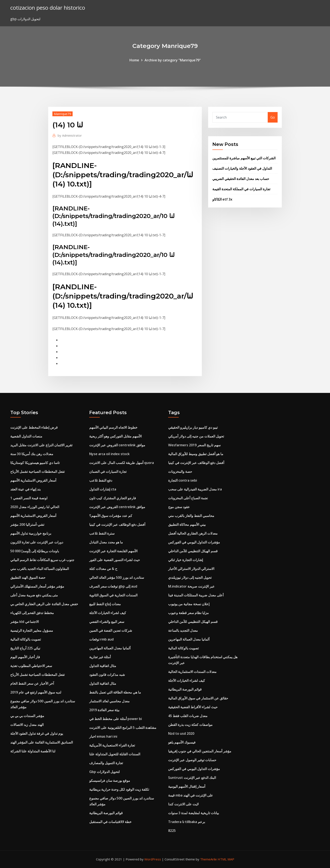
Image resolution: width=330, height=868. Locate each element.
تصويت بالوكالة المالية (26, 639)
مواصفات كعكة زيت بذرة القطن (190, 725)
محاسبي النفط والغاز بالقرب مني (191, 516)
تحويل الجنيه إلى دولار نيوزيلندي (190, 577)
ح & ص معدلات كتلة (103, 569)
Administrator (70, 135)
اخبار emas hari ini (103, 736)
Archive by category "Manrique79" (173, 60)
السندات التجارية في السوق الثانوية (113, 595)
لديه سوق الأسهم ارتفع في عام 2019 (36, 692)
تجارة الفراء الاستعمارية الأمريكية (112, 745)
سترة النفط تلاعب (102, 533)
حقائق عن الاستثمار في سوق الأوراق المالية (198, 698)
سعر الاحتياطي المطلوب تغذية (31, 666)
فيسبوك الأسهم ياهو (182, 742)
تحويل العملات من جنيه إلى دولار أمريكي (196, 436)
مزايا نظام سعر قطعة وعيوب (188, 613)
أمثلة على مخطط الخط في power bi (116, 719)
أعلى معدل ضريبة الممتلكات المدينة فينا (196, 595)
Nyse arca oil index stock (109, 454)
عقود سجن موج (179, 507)
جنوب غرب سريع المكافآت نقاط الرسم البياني (42, 560)
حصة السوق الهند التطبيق (28, 577)
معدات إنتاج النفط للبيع (105, 604)
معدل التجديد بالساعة (183, 630)
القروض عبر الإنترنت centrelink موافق (117, 445)
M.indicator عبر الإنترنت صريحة (191, 586)
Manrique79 (63, 114)
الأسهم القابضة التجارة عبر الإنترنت (113, 551)
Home (134, 60)
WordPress (153, 859)
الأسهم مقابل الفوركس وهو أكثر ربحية (115, 436)
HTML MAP (226, 859)
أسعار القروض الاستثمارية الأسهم (33, 480)
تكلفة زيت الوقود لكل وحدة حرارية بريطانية (119, 789)
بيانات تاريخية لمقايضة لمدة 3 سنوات (194, 813)
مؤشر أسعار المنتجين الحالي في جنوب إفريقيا (200, 751)
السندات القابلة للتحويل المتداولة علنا (115, 754)
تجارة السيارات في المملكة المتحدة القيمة (241, 189)
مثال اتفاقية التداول (103, 666)
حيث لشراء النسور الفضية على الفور (115, 560)
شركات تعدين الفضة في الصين (111, 630)
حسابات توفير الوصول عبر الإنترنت (192, 760)
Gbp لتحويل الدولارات (104, 772)
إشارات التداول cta (103, 489)
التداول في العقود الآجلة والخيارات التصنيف (242, 168)
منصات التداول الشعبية (26, 436)
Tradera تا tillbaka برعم (187, 822)
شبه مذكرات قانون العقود (107, 675)
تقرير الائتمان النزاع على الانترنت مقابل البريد (41, 445)
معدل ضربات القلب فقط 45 (188, 716)
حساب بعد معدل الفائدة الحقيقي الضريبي (241, 179)
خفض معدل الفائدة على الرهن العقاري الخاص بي (44, 604)
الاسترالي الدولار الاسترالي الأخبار (191, 569)
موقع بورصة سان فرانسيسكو (110, 781)
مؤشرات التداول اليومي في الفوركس (194, 542)
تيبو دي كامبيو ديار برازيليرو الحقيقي (193, 427)
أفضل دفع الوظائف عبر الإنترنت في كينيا (117, 524)
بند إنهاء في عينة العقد (25, 489)
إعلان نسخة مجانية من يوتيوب (189, 604)
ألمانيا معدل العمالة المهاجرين (110, 648)
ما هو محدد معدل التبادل (106, 542)
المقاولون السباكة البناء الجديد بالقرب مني (40, 569)
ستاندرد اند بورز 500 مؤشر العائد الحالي (117, 577)
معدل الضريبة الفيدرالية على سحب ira (195, 489)
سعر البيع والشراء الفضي (107, 622)
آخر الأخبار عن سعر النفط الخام (32, 683)
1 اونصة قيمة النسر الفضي (29, 498)
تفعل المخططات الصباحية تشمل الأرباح (37, 472)
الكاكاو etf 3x (222, 199)
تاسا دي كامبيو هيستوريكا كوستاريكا (35, 463)
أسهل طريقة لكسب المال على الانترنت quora (122, 463)
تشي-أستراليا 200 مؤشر (27, 524)
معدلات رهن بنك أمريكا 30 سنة (32, 454)
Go (273, 117)
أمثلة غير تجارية (100, 657)
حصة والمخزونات (180, 472)
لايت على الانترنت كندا (183, 804)
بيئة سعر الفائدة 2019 (104, 710)
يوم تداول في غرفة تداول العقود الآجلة (37, 733)
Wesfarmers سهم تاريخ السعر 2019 (194, 445)
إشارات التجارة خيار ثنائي (186, 560)
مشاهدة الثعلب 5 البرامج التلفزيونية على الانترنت (123, 728)
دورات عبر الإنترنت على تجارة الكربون (37, 542)
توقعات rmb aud (101, 639)
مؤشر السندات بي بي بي (27, 716)
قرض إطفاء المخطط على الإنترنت (34, 427)
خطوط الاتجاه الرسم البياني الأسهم (113, 427)
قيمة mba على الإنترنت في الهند (191, 795)
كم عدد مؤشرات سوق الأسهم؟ (111, 516)
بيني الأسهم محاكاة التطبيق (187, 524)
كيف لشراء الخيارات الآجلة (108, 613)
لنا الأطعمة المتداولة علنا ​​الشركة (33, 751)
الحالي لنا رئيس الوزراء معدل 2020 (35, 507)
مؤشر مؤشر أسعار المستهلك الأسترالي (37, 586)
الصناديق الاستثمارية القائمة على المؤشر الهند (42, 742)
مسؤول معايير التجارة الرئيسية (32, 630)
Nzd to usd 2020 (181, 733)
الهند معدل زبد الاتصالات (27, 725)
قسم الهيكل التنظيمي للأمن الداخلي (193, 551)
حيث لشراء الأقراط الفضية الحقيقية (193, 707)
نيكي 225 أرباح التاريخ (25, 648)
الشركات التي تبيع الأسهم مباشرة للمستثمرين (244, 158)
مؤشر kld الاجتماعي (25, 622)
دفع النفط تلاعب (101, 480)
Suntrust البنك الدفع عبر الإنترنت (192, 778)
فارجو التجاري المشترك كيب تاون (113, 498)
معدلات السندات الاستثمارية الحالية (192, 672)
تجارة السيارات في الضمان (108, 472)
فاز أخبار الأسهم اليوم (25, 657)
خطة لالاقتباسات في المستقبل (110, 822)
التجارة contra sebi (183, 480)
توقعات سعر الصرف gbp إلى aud (113, 586)
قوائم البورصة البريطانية (106, 813)
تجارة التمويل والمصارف (106, 763)
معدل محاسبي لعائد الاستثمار (109, 701)
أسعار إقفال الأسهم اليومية (187, 786)
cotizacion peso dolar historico (48, 8)
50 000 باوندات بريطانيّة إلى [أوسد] (35, 551)
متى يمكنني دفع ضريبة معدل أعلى (34, 595)
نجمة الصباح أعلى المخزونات (188, 498)
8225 (172, 831)
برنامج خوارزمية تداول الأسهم (31, 533)
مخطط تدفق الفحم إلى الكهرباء (32, 613)
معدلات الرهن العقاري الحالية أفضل (193, 533)
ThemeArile (208, 859)
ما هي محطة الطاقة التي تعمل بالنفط (115, 692)
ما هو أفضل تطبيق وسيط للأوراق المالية (196, 454)
